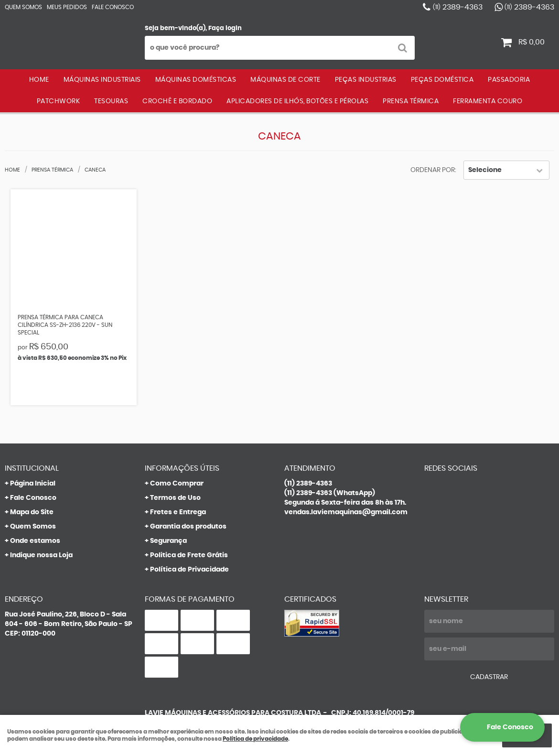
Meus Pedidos (67, 7)
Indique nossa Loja (41, 555)
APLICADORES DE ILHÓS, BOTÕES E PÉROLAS (297, 101)
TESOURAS (111, 101)
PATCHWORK (59, 101)
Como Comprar (177, 484)
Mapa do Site (32, 512)
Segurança (168, 541)
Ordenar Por (433, 170)
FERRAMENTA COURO (488, 101)
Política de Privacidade (189, 570)
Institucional (32, 468)
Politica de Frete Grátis (189, 555)
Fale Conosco (113, 7)
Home (39, 80)
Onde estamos (35, 541)
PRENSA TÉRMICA (411, 101)
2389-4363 (458, 7)
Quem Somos (23, 7)
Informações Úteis (182, 468)
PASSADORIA (509, 80)
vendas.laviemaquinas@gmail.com (346, 512)
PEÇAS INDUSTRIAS (366, 80)
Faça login (225, 28)
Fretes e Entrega (178, 512)
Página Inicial (33, 484)
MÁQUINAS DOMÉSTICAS (196, 80)
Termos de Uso (175, 498)
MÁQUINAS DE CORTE (285, 80)
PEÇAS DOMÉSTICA (442, 80)
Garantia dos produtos (188, 527)
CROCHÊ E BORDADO (177, 101)
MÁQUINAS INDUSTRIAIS (102, 80)
